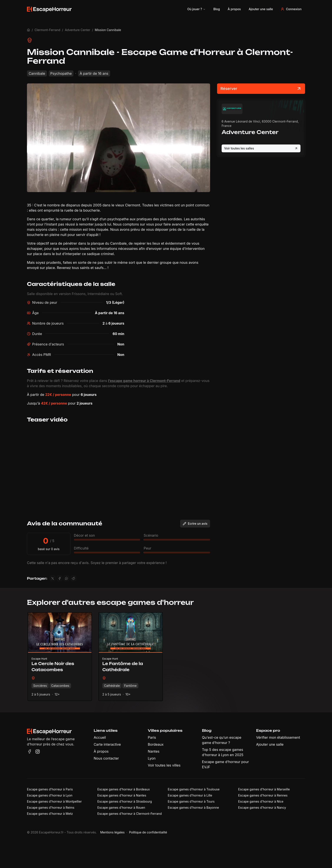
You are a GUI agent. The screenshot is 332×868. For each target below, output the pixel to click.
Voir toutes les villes (164, 765)
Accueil (100, 737)
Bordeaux (156, 744)
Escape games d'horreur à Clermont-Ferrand (129, 814)
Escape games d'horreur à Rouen (121, 807)
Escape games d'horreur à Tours (191, 801)
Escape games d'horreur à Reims (51, 807)
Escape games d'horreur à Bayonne (193, 807)
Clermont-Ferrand (47, 30)
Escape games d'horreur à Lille (190, 795)
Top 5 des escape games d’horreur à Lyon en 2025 (223, 752)
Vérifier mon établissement (278, 737)
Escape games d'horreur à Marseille (264, 789)
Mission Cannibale (108, 30)
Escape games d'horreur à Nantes (122, 795)
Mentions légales (112, 832)
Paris (152, 737)
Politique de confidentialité (148, 832)
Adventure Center (77, 30)
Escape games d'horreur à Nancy (262, 807)
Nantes (154, 751)
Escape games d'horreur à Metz (50, 814)
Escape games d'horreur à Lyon (50, 795)
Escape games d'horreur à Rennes (263, 795)
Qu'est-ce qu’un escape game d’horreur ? (222, 740)
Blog (217, 9)
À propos (234, 9)
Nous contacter (106, 758)
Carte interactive (107, 744)
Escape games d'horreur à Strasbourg (125, 801)
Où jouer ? (196, 9)
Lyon (152, 758)
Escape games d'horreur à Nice (261, 801)
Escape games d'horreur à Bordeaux (124, 789)
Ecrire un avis (195, 524)
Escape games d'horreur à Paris (50, 789)
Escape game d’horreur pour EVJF (226, 764)
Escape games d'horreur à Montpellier (54, 801)
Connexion (291, 9)
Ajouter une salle (261, 9)
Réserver (261, 89)
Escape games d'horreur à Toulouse (194, 789)
